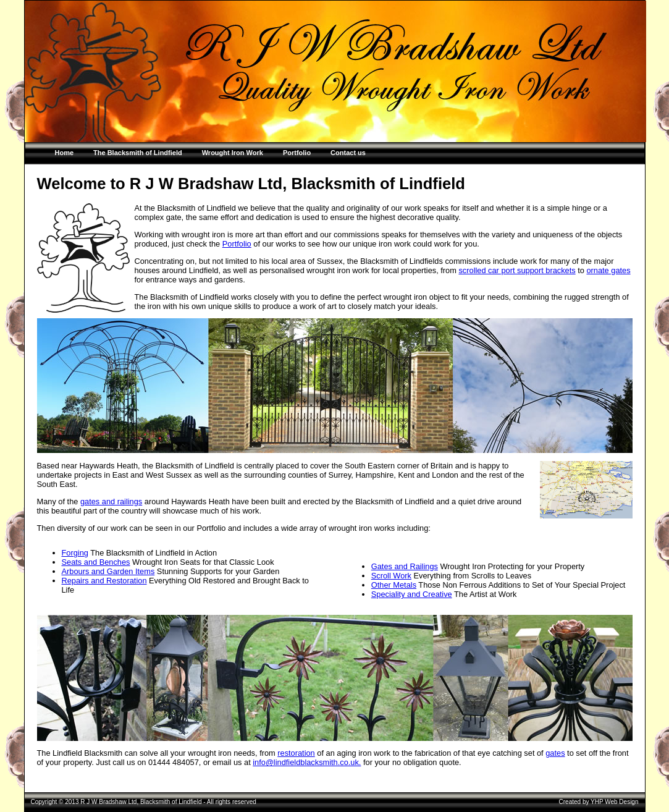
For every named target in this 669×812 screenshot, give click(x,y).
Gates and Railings (405, 566)
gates (555, 753)
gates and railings (111, 501)
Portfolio (237, 244)
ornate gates (608, 270)
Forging (75, 553)
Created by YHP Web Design (599, 802)
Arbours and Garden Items (108, 571)
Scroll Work (391, 576)
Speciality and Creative (412, 594)
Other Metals (394, 585)
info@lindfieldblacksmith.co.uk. (307, 762)
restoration (296, 753)
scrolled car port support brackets (517, 270)
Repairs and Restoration (104, 581)
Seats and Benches (96, 562)
